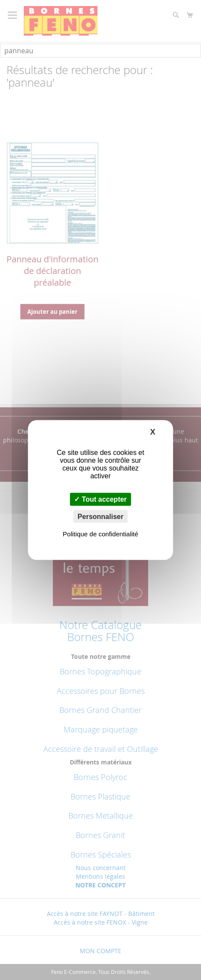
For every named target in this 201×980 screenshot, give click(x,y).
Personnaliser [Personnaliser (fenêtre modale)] (100, 516)
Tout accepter (100, 499)
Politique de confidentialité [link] (100, 534)
